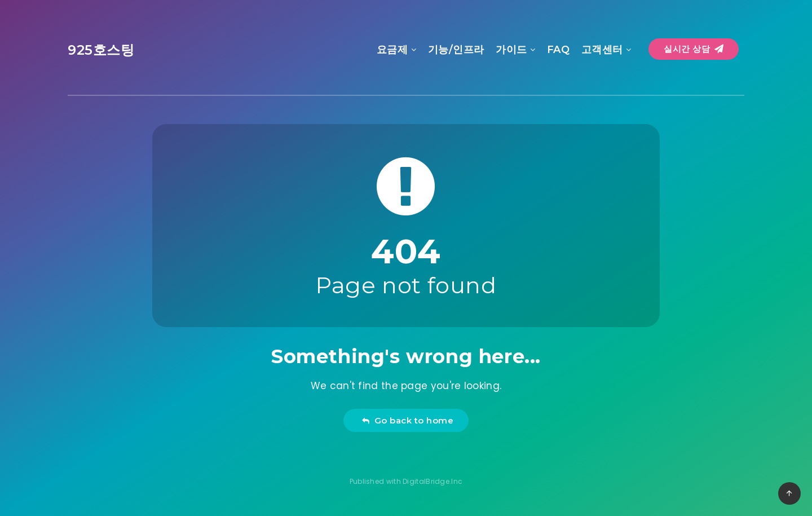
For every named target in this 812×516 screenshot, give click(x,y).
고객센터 (602, 50)
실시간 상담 (694, 49)
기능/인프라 (456, 50)
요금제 (392, 50)
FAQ (559, 50)
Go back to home (407, 420)
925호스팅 (101, 50)
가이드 (511, 50)
